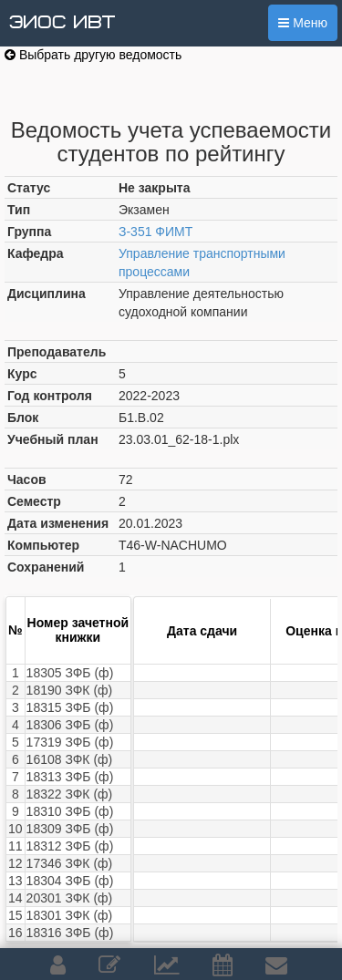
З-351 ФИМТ (155, 232)
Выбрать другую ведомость (93, 55)
